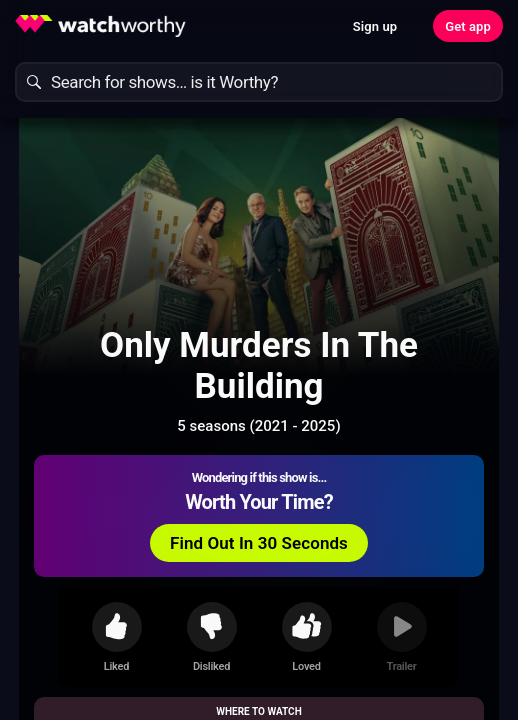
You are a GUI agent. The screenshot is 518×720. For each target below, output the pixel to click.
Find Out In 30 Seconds (259, 543)
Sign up (375, 26)
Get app (468, 26)
